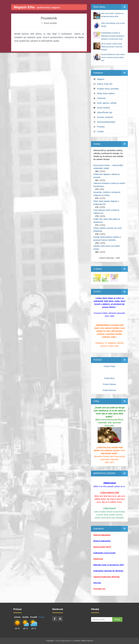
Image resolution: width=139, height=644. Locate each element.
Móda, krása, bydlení (106, 93)
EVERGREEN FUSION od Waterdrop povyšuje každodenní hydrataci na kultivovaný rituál (113, 36)
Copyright (50, 641)
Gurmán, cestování (105, 117)
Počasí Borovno (109, 390)
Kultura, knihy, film (105, 84)
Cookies (101, 131)
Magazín (101, 79)
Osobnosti (101, 98)
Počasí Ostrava (109, 384)
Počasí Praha (109, 366)
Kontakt (77, 641)
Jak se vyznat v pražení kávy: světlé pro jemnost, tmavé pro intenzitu (112, 47)
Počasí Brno (109, 378)
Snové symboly (50, 23)
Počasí (42, 617)
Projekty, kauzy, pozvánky (108, 89)
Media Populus (87, 641)
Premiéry (101, 127)
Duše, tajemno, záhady (107, 103)
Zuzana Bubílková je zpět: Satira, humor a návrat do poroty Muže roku (113, 57)
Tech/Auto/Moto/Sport (106, 122)
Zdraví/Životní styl (105, 112)
